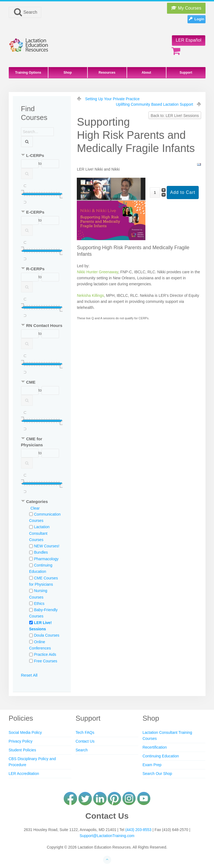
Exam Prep (152, 765)
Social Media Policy (25, 732)
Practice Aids (45, 654)
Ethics (39, 603)
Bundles (41, 552)
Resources (107, 73)
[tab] (42, 156)
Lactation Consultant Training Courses (167, 735)
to (40, 163)
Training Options (28, 73)
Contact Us (85, 741)
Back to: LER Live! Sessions (175, 116)
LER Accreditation (24, 774)
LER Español (188, 40)
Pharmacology (46, 559)
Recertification (155, 747)
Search (25, 12)
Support (186, 73)
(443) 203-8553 (138, 830)
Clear (35, 508)
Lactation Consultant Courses (39, 533)
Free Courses (46, 661)
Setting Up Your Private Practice (112, 99)
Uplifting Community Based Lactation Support (154, 104)
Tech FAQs (85, 732)
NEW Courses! (47, 546)
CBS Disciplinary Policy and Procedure (32, 762)
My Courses (186, 8)
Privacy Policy (21, 741)
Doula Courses (47, 635)
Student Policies (22, 750)
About (146, 73)
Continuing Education (161, 756)
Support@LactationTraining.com (107, 836)
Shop (68, 73)
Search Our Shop (157, 774)
